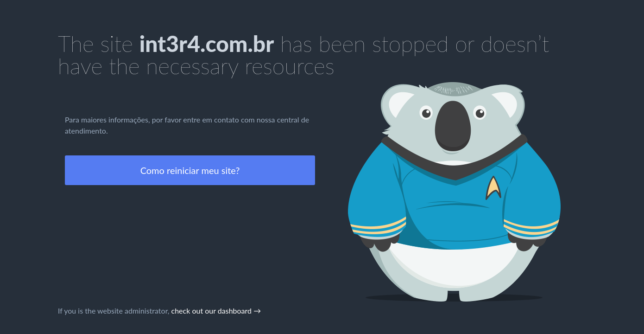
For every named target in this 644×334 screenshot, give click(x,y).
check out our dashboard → (216, 311)
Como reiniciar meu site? (190, 170)
